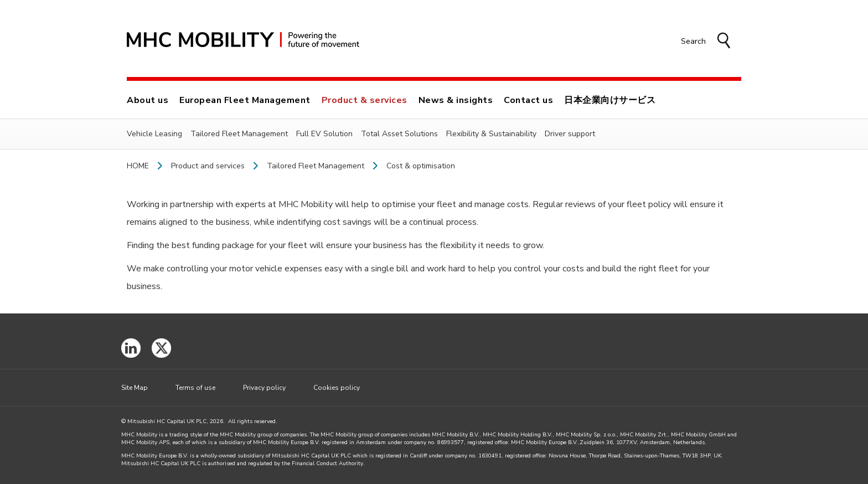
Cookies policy (337, 388)
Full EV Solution (324, 134)
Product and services (208, 166)
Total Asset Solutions (399, 134)
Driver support (570, 134)
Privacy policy (264, 388)
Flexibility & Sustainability (491, 134)
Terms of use (195, 388)
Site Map (135, 388)
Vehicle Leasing (154, 134)
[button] (706, 42)
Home (138, 166)
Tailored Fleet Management (239, 134)
